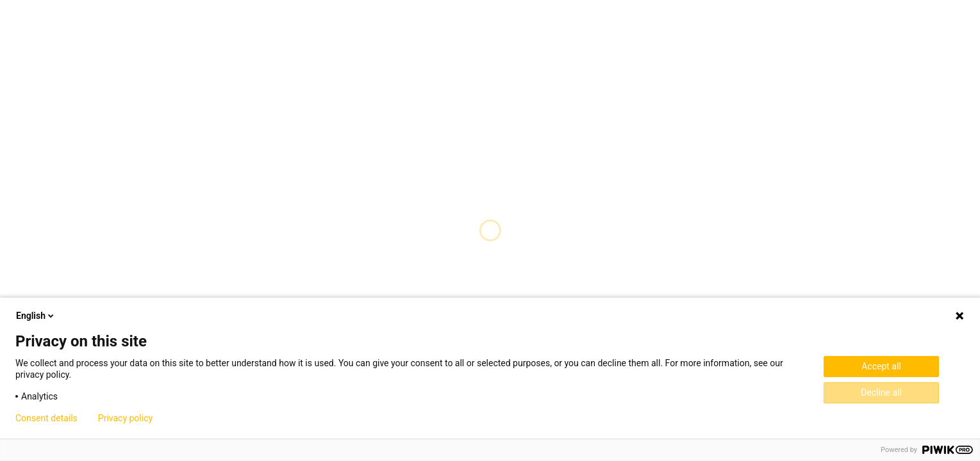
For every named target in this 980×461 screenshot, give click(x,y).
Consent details (46, 418)
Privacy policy (125, 418)
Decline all (881, 392)
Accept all (881, 366)
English (36, 316)
